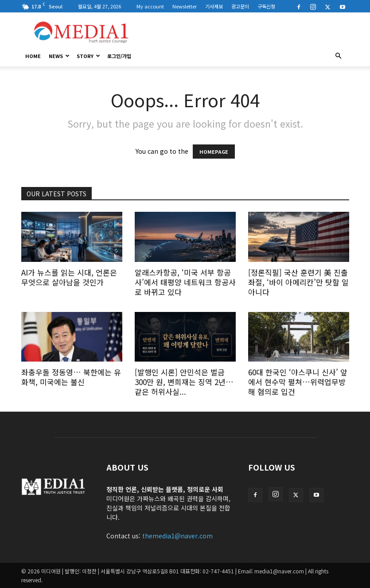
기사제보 (214, 6)
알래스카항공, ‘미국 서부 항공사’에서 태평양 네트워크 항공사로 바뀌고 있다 (185, 282)
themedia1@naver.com (177, 536)
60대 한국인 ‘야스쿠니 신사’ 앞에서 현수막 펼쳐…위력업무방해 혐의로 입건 (298, 382)
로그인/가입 (119, 56)
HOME (33, 56)
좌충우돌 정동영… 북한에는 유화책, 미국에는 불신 (71, 377)
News (59, 56)
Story (88, 56)
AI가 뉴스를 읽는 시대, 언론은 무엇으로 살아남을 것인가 (69, 277)
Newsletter (185, 6)
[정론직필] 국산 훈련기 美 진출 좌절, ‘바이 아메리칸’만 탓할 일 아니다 (298, 282)
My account (150, 6)
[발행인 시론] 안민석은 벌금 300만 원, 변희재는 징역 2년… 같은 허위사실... (184, 382)
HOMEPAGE (214, 152)
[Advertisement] (245, 32)
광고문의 (240, 6)
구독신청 (266, 6)
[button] (339, 56)
